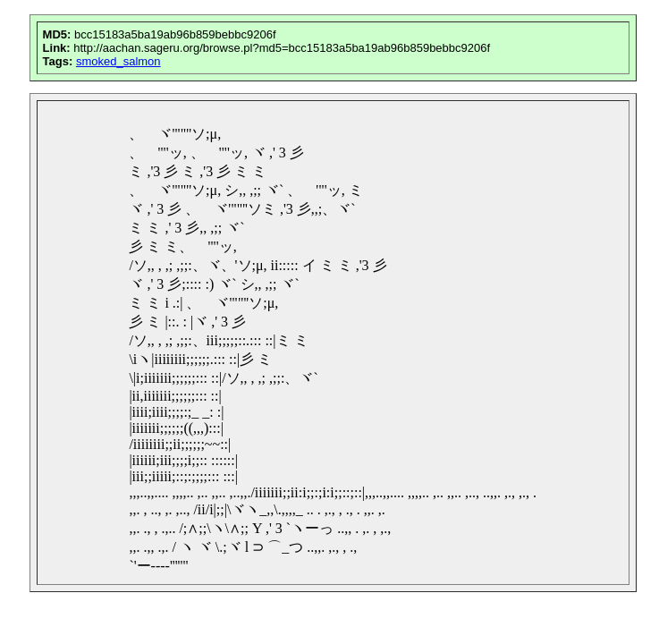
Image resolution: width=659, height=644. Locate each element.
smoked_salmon (118, 61)
